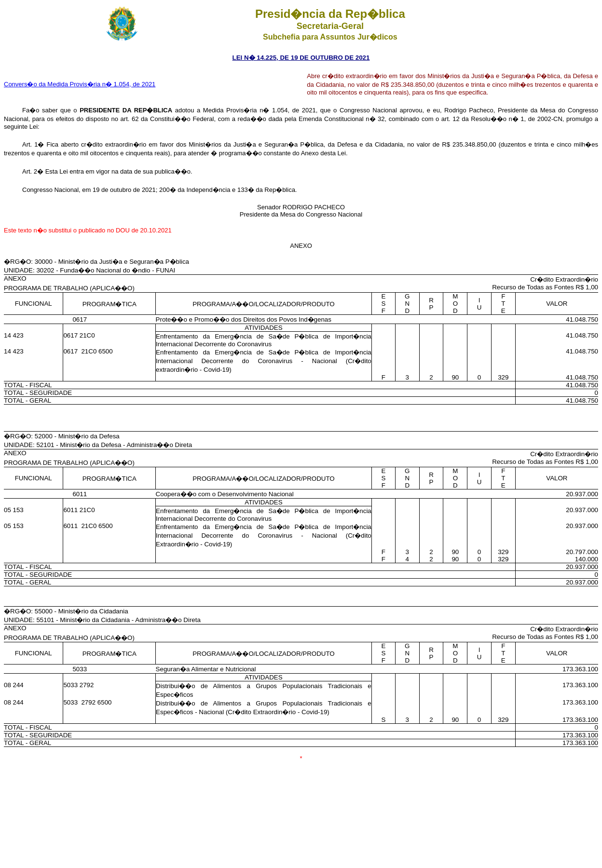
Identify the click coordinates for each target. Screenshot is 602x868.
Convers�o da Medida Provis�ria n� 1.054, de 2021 (80, 84)
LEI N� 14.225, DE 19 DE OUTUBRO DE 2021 (301, 58)
